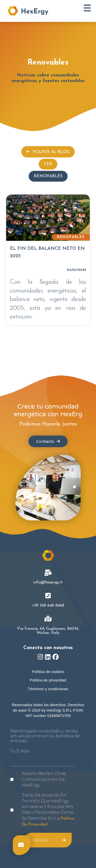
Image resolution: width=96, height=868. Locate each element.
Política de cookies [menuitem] (48, 672)
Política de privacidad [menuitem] (48, 680)
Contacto (48, 441)
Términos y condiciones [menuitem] (48, 689)
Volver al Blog (48, 152)
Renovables (48, 176)
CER (48, 164)
